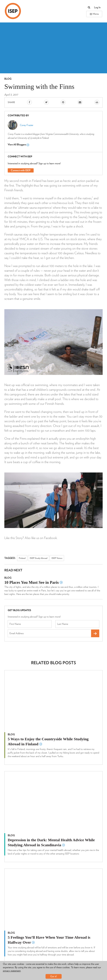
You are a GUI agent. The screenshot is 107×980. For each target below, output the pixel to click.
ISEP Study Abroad (39, 558)
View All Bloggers (18, 145)
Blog (8, 79)
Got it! (53, 976)
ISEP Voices (57, 558)
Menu (94, 14)
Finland (22, 558)
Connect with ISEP (21, 170)
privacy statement (12, 971)
